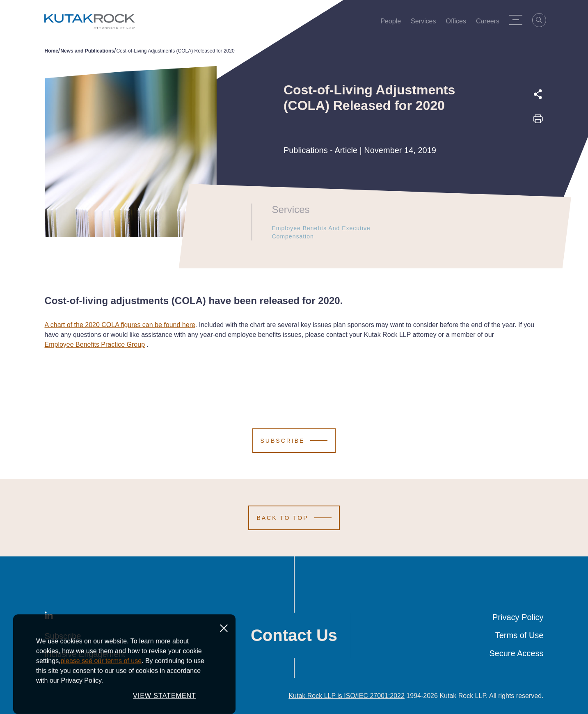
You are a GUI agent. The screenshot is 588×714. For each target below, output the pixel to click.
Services (426, 23)
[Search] (542, 21)
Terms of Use (519, 635)
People (393, 23)
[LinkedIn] (49, 617)
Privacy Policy (518, 617)
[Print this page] (538, 121)
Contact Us (294, 635)
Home (51, 51)
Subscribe (63, 636)
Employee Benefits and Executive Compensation (336, 232)
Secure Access (516, 653)
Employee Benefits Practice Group (95, 344)
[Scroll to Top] (294, 518)
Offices (458, 23)
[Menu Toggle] (518, 20)
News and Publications (87, 51)
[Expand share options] (538, 94)
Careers (490, 23)
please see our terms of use (101, 695)
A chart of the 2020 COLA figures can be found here (120, 325)
